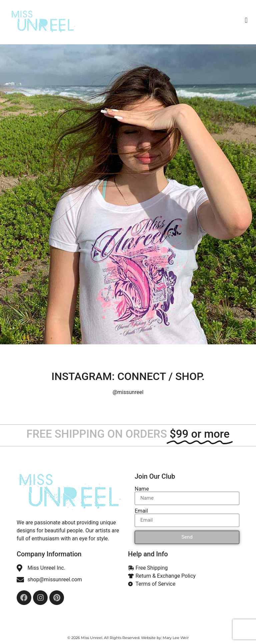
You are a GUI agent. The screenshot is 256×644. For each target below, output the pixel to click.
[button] (246, 20)
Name (142, 489)
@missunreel (128, 392)
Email (141, 511)
